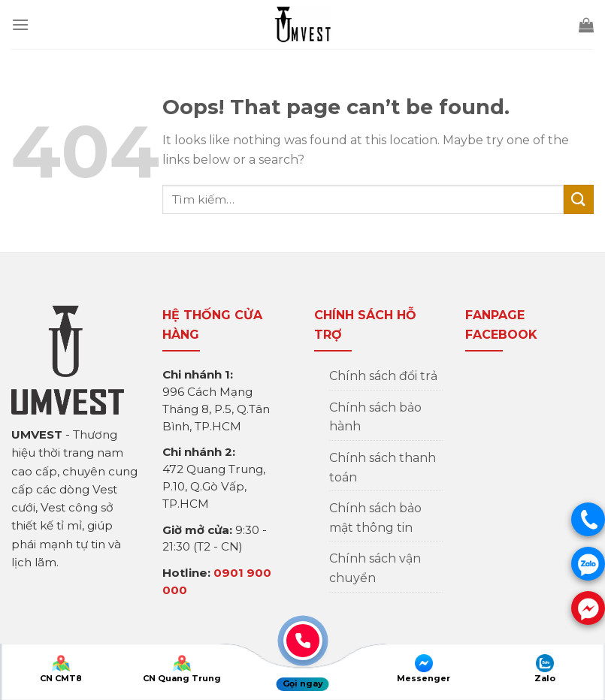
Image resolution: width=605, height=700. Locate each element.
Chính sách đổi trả (383, 376)
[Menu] (20, 24)
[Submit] (579, 199)
